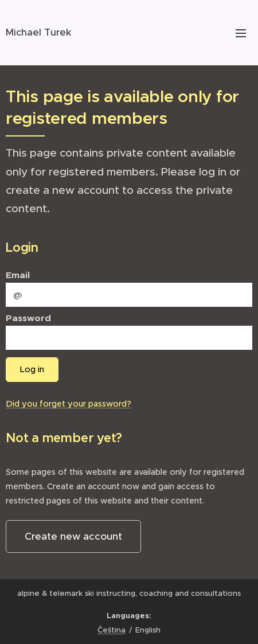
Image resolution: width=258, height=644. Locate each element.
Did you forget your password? (69, 404)
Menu (241, 33)
